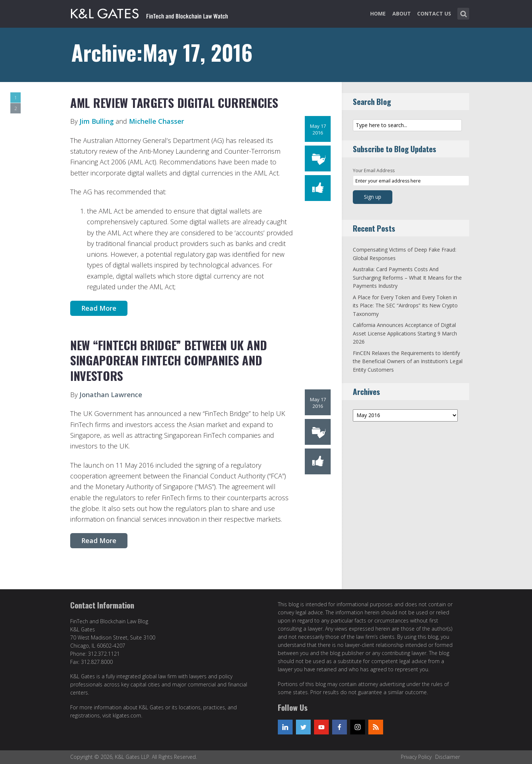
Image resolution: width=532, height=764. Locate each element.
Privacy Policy (416, 757)
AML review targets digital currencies (174, 103)
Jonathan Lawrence (111, 395)
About (402, 13)
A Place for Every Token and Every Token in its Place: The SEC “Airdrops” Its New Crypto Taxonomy (405, 306)
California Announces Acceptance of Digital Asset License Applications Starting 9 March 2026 (405, 333)
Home (378, 13)
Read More (99, 308)
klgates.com (127, 715)
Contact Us (434, 13)
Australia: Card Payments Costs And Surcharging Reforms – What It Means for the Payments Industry (407, 277)
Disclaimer (448, 757)
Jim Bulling (97, 121)
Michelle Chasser (156, 121)
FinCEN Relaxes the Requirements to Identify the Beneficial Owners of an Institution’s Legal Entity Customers (408, 361)
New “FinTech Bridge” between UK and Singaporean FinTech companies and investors (168, 360)
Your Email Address (374, 170)
